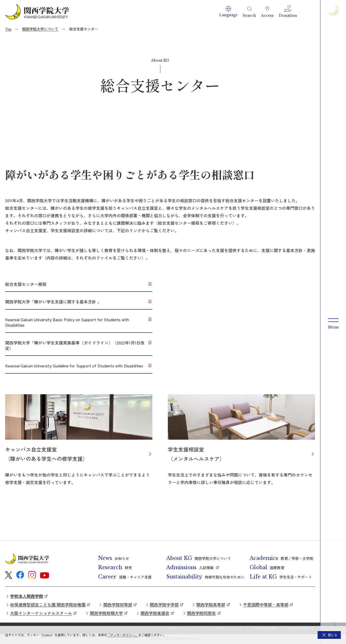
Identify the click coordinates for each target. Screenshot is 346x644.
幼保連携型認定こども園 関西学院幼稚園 (48, 605)
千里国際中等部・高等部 (266, 605)
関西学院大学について (40, 29)
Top (8, 29)
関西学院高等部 (211, 605)
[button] (228, 12)
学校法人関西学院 (27, 596)
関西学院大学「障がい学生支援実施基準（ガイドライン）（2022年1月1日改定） (75, 345)
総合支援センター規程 (26, 284)
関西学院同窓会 (201, 613)
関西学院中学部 (164, 605)
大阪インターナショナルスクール (41, 613)
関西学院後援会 (155, 613)
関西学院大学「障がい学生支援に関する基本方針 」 (53, 302)
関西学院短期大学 (106, 613)
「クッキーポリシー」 (123, 635)
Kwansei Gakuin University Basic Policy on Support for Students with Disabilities (67, 322)
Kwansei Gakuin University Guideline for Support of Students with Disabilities (74, 366)
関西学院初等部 (118, 605)
